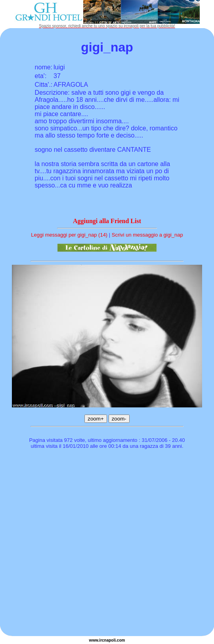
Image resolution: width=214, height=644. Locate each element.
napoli (110, 640)
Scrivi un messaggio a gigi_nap (147, 235)
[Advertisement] (80, 544)
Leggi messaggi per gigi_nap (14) (69, 235)
